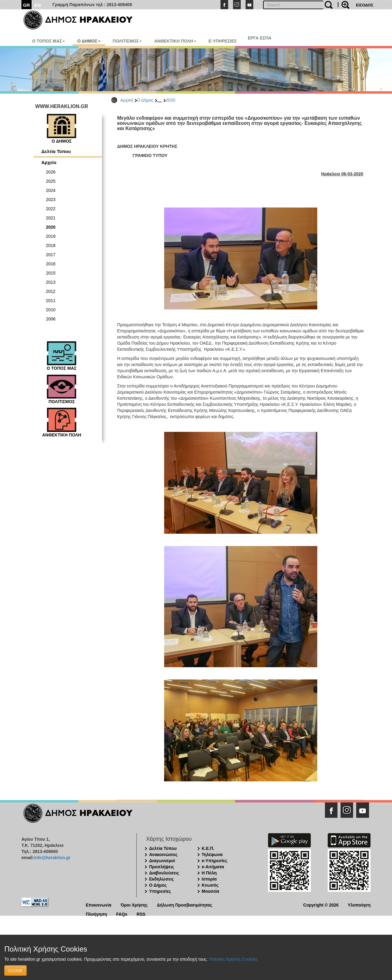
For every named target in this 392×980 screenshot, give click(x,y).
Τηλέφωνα (212, 855)
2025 (51, 181)
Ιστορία (209, 879)
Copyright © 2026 (321, 905)
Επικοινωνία (99, 905)
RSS (141, 914)
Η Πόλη (209, 873)
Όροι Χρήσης (134, 905)
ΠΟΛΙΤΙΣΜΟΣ (127, 41)
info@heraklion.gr (52, 858)
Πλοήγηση (96, 914)
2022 (51, 209)
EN (38, 5)
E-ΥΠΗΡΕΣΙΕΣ (223, 41)
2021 (51, 218)
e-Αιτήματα (213, 867)
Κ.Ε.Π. (208, 848)
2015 (51, 273)
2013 (51, 282)
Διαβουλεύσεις (164, 873)
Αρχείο (49, 162)
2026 (51, 172)
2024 (51, 190)
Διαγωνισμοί (162, 861)
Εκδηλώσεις (162, 879)
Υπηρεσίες (160, 891)
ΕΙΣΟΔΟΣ (365, 5)
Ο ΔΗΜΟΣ (89, 41)
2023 (51, 200)
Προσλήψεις (162, 867)
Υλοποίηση (359, 905)
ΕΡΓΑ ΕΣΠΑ (260, 38)
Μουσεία (211, 891)
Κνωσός (210, 885)
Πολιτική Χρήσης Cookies (233, 959)
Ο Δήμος (145, 100)
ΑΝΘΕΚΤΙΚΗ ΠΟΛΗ (175, 41)
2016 (51, 264)
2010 (51, 310)
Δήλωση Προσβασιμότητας (185, 905)
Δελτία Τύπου (56, 151)
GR (26, 5)
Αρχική (127, 100)
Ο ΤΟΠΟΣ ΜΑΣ (49, 41)
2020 (170, 100)
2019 (51, 236)
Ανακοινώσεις (163, 855)
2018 (51, 245)
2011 (51, 301)
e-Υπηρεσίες (215, 861)
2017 (51, 255)
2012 (51, 291)
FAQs (122, 914)
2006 (51, 319)
